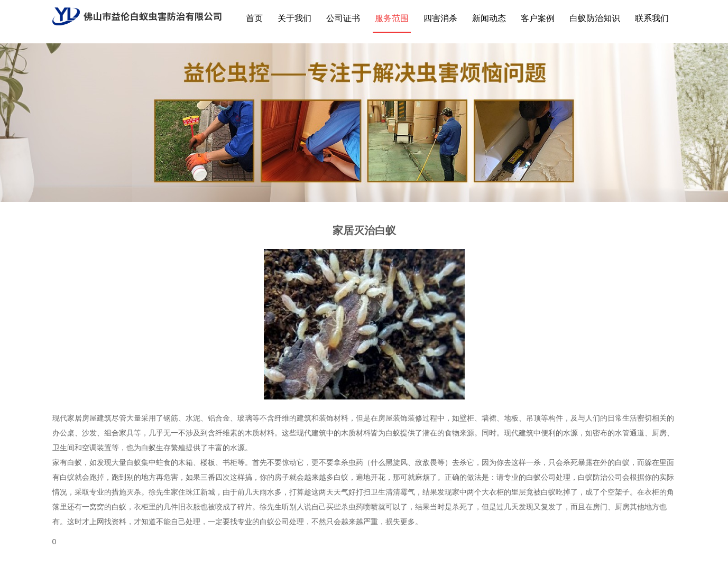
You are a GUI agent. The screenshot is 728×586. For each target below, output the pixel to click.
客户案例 (538, 18)
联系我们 (652, 18)
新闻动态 (489, 18)
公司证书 (343, 18)
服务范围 (392, 18)
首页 (254, 18)
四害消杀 (440, 18)
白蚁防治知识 (595, 18)
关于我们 (294, 18)
